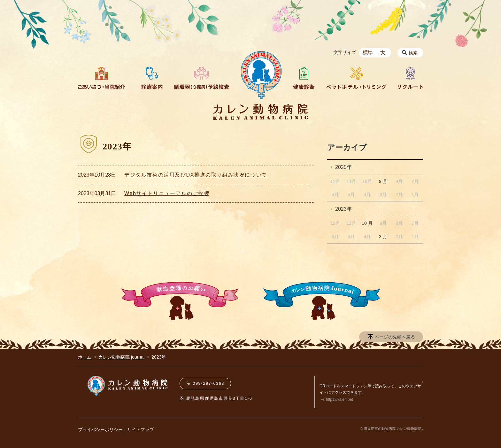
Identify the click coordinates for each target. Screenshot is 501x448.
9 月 (383, 181)
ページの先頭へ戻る (395, 337)
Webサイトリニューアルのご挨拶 (167, 193)
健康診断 (304, 78)
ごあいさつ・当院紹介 (101, 78)
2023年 (343, 209)
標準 (368, 53)
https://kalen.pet (339, 399)
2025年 (343, 167)
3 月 (383, 237)
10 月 (367, 223)
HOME (261, 75)
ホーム (85, 357)
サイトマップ (141, 429)
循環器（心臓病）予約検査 (201, 78)
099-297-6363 (205, 383)
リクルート (410, 78)
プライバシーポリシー (100, 429)
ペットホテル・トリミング (356, 78)
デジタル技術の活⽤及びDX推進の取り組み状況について (196, 175)
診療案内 (149, 78)
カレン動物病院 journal (121, 357)
